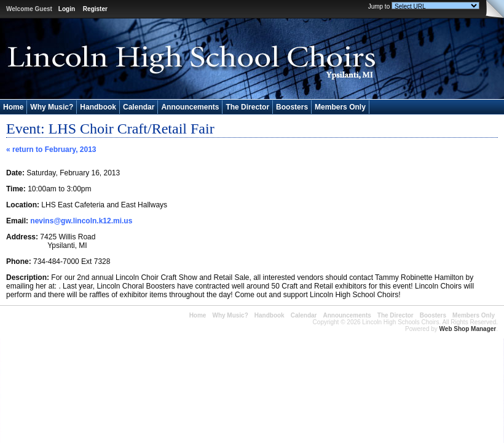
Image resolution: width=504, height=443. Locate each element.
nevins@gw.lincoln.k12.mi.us (81, 221)
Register (95, 9)
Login (67, 9)
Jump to (379, 6)
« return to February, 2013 (51, 150)
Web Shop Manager (468, 329)
